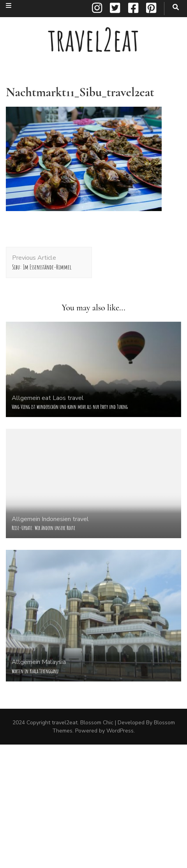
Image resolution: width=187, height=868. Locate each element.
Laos (59, 398)
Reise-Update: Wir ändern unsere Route (43, 528)
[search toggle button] (176, 7)
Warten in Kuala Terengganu (35, 671)
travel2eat (93, 40)
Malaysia (54, 662)
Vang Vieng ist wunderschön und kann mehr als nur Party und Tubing (70, 407)
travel (76, 398)
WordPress (120, 731)
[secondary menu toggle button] (9, 6)
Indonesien (56, 519)
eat (46, 398)
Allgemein (26, 398)
